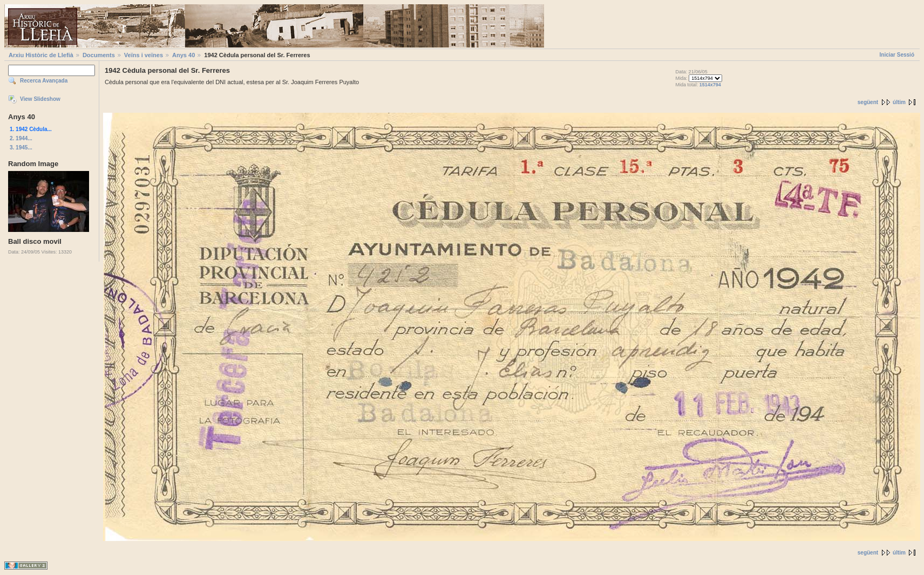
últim (899, 102)
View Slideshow (40, 99)
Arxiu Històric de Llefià (41, 55)
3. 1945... (21, 148)
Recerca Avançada (44, 81)
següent (868, 102)
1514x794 (710, 85)
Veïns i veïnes (144, 55)
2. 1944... (21, 138)
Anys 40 (184, 55)
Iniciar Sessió (897, 55)
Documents (99, 55)
